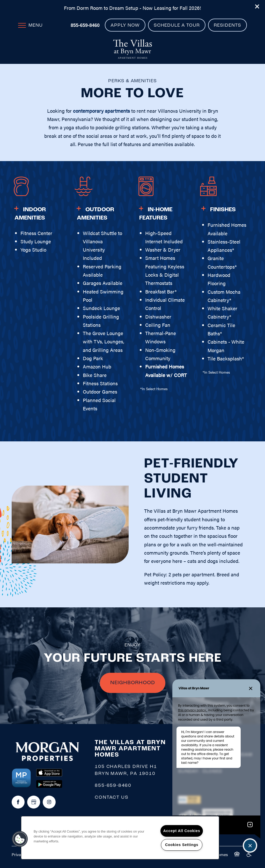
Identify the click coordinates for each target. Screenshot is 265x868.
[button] (257, 6)
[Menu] (30, 25)
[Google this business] (34, 802)
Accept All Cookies (182, 831)
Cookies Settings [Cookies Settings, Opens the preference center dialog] (182, 845)
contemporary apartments (101, 111)
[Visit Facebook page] (18, 802)
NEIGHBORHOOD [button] (133, 683)
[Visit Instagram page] (49, 802)
